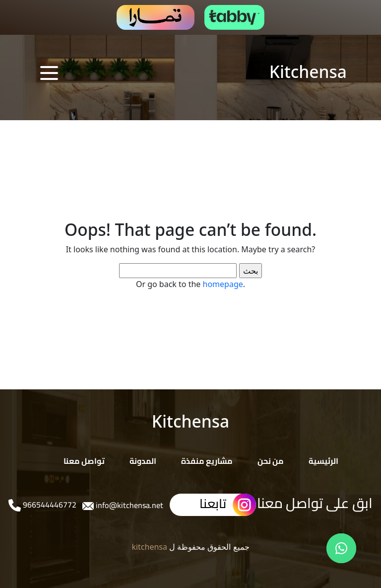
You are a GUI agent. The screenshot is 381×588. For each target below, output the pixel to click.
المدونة (143, 461)
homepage (223, 284)
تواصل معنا (84, 461)
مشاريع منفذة (207, 461)
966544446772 (49, 505)
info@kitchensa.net (128, 505)
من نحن (271, 461)
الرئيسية (323, 461)
